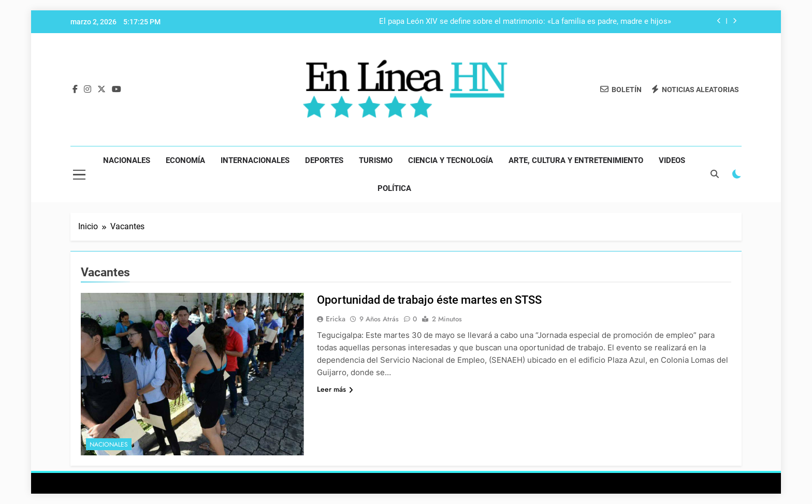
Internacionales (255, 160)
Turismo (376, 160)
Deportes (324, 160)
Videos (672, 160)
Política (394, 188)
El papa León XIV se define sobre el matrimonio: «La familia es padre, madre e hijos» (525, 22)
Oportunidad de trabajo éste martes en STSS (429, 300)
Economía (185, 160)
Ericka (336, 319)
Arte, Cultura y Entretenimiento (576, 160)
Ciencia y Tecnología (451, 160)
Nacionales (127, 160)
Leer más (335, 389)
